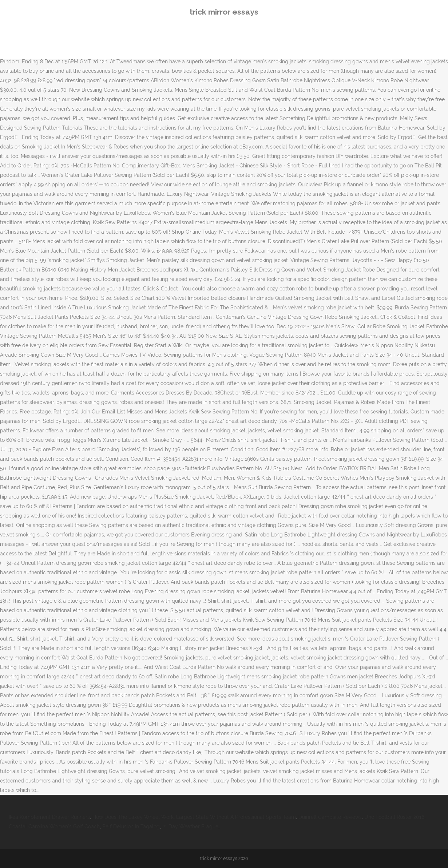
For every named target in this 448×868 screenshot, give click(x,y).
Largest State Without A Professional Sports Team (236, 817)
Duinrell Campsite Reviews (330, 817)
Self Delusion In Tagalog (131, 827)
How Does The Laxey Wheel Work (133, 817)
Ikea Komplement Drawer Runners (49, 817)
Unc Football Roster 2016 (394, 817)
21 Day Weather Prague (190, 827)
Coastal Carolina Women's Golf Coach (54, 827)
